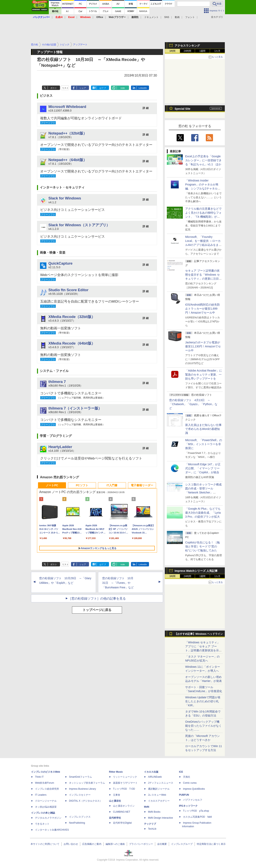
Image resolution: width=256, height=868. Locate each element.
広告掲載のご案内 (92, 844)
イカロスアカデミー (159, 801)
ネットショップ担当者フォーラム (87, 783)
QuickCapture (60, 263)
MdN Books (154, 812)
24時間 (187, 51)
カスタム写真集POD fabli (197, 817)
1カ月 (217, 51)
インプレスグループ (182, 844)
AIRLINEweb (155, 777)
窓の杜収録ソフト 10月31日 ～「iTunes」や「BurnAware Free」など (118, 583)
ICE (181, 772)
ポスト (54, 88)
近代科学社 (115, 818)
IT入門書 (112, 485)
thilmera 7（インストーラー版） (75, 408)
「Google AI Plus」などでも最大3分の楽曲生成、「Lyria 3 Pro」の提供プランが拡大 (203, 513)
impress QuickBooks (194, 789)
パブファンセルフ (193, 800)
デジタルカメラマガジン (48, 818)
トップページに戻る (97, 610)
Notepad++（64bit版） (68, 160)
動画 (177, 17)
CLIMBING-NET (122, 812)
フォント (190, 17)
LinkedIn (143, 88)
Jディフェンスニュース (161, 783)
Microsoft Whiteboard (67, 107)
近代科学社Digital (122, 823)
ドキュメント (151, 17)
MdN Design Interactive (160, 818)
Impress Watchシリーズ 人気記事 (196, 571)
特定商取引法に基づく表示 (211, 844)
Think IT (39, 777)
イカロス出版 (151, 772)
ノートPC (52, 485)
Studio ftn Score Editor (68, 290)
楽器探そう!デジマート (125, 783)
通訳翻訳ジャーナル (159, 789)
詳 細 (146, 108)
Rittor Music (116, 772)
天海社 (187, 777)
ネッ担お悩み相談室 (46, 807)
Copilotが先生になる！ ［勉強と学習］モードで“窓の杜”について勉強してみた (202, 546)
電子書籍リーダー (142, 485)
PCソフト (82, 485)
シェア (83, 88)
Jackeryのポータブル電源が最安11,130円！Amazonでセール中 (203, 346)
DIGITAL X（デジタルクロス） (85, 801)
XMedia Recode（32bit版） (72, 317)
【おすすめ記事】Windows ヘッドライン (199, 634)
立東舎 (117, 795)
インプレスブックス (80, 817)
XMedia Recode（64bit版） (72, 343)
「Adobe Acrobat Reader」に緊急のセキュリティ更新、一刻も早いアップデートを (204, 375)
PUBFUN (184, 795)
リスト (65, 88)
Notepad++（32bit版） (68, 133)
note (123, 88)
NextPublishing (77, 823)
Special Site (182, 109)
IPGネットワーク (188, 806)
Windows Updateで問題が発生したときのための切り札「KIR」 (203, 701)
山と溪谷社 (115, 801)
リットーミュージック (125, 777)
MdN (147, 807)
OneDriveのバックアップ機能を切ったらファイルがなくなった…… (203, 726)
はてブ (103, 88)
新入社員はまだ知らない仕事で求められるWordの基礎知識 (203, 429)
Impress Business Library (82, 789)
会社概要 (162, 844)
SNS (167, 17)
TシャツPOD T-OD (124, 789)
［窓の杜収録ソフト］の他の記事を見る (97, 598)
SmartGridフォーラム (80, 777)
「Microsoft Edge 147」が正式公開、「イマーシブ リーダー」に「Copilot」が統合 (203, 468)
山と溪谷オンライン (124, 806)
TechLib (152, 829)
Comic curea (190, 783)
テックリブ (150, 824)
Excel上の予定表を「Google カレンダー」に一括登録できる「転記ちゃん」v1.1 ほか (203, 160)
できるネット (42, 824)
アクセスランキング (187, 46)
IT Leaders (41, 795)
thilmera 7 (57, 382)
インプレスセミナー (80, 795)
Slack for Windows (65, 198)
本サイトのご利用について (45, 844)
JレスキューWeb (157, 795)
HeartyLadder (60, 447)
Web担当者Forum (44, 783)
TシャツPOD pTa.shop (196, 811)
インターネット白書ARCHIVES (52, 830)
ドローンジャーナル (46, 801)
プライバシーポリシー (141, 844)
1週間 (202, 51)
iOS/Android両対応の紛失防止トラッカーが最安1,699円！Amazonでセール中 (202, 309)
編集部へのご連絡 (115, 844)
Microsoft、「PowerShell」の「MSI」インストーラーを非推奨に (204, 444)
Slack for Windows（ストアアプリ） (79, 225)
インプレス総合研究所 (47, 789)
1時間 (172, 51)
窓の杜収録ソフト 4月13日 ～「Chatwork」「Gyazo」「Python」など (193, 404)
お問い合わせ (71, 844)
